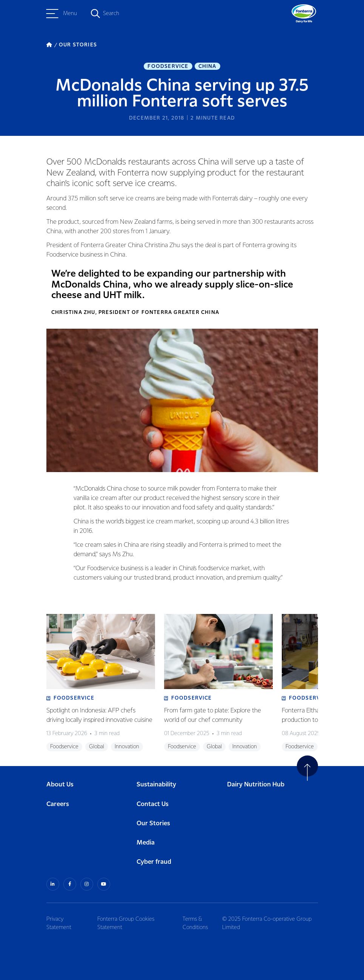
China (207, 66)
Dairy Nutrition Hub (256, 785)
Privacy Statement (59, 923)
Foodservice (168, 66)
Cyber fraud (154, 862)
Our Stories (153, 824)
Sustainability (156, 785)
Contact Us (153, 804)
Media (146, 843)
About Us (60, 785)
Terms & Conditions (195, 923)
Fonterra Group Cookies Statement (126, 923)
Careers (58, 804)
